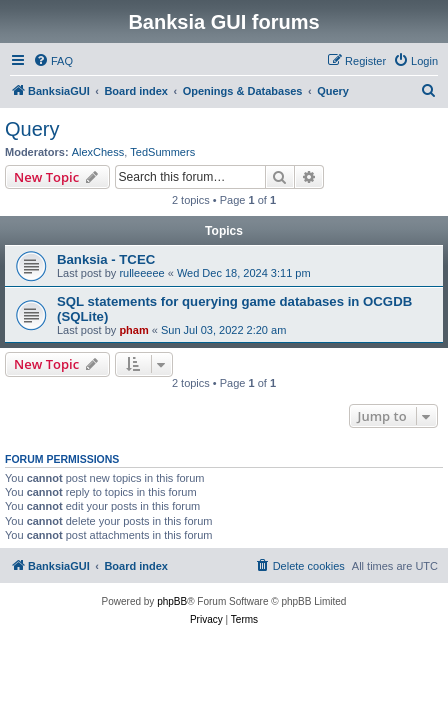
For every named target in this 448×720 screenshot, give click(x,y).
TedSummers (162, 152)
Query (32, 129)
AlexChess (98, 152)
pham (133, 330)
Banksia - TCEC (106, 259)
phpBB (172, 601)
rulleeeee (141, 273)
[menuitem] (53, 61)
